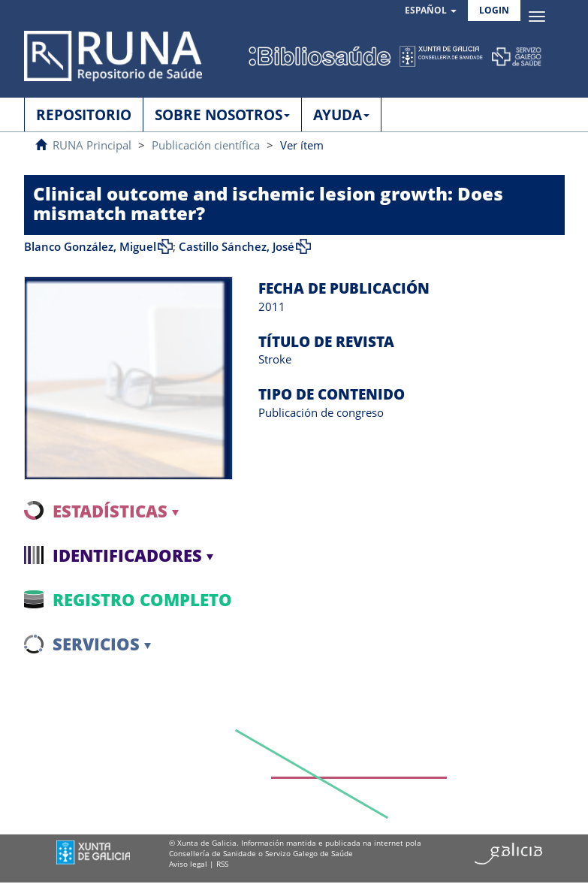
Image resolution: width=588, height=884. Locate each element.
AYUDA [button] (341, 115)
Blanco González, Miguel (90, 246)
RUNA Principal (92, 145)
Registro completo (142, 599)
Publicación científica (206, 145)
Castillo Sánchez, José (237, 246)
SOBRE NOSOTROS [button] (222, 115)
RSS (222, 864)
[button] (431, 11)
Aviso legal (188, 864)
